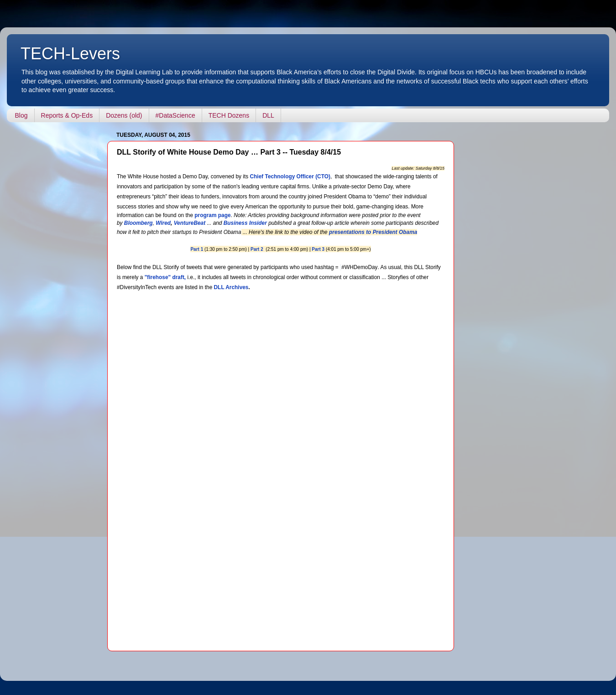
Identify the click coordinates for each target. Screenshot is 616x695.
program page (212, 215)
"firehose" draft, (165, 277)
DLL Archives (231, 287)
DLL (268, 115)
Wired (163, 223)
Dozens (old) (124, 115)
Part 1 (197, 249)
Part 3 (318, 249)
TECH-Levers (70, 54)
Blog (21, 115)
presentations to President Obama (373, 232)
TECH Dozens (229, 115)
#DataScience (175, 115)
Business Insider (245, 223)
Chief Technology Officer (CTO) (290, 176)
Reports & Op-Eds (67, 115)
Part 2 (257, 249)
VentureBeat (190, 223)
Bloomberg (138, 223)
